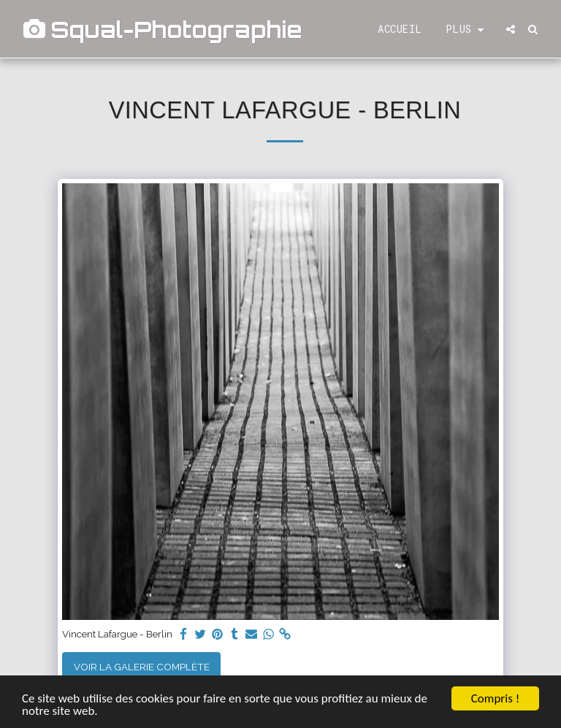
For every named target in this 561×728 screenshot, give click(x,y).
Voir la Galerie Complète (142, 667)
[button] (511, 29)
